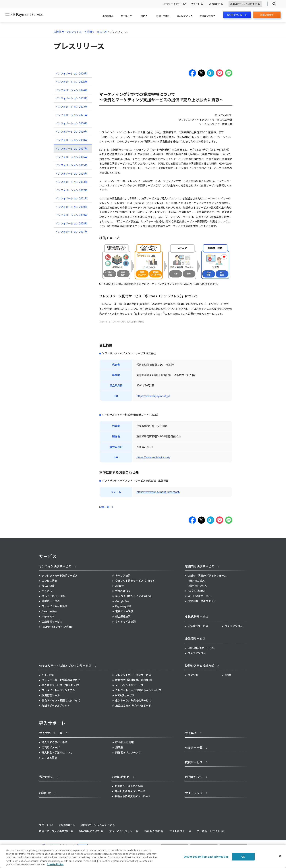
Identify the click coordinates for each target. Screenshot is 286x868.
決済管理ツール (51, 695)
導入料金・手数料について (57, 752)
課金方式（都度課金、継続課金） (134, 680)
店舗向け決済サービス (200, 566)
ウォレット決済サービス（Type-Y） (136, 581)
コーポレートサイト (172, 4)
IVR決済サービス (125, 695)
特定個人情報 (152, 831)
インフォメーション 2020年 (71, 123)
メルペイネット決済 (53, 596)
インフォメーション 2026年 (71, 73)
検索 (272, 4)
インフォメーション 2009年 (71, 215)
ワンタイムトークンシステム (58, 690)
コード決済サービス (199, 596)
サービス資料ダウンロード (130, 791)
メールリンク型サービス (129, 685)
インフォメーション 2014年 (71, 173)
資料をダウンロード (237, 15)
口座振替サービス (52, 621)
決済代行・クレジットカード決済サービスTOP (81, 32)
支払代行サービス (198, 626)
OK (243, 857)
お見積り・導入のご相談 (129, 786)
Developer (214, 4)
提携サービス (194, 762)
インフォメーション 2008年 (71, 223)
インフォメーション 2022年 (71, 107)
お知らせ (45, 793)
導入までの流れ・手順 (55, 742)
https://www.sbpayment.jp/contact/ (158, 492)
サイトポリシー (178, 831)
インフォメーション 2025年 (71, 82)
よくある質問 (49, 758)
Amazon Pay (49, 611)
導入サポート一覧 (51, 733)
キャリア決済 (123, 575)
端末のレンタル (198, 585)
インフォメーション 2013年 (71, 182)
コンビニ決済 (49, 581)
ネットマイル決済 (125, 621)
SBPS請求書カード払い (201, 648)
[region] (143, 856)
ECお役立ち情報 (124, 742)
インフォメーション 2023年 (71, 98)
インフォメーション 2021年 (71, 115)
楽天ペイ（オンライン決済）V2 (133, 596)
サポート (196, 4)
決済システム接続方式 (200, 665)
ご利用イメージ (51, 747)
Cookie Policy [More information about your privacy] (55, 864)
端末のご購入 (197, 581)
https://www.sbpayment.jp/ (153, 396)
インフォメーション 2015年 (71, 165)
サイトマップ (194, 793)
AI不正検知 (48, 675)
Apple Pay (48, 616)
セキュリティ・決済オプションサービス (65, 665)
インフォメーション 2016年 (71, 157)
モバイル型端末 (197, 591)
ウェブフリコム (234, 626)
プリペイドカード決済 (55, 606)
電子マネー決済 (124, 611)
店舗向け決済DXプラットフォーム (207, 575)
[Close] (280, 856)
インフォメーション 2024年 (71, 90)
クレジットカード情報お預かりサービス (138, 690)
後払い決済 (48, 586)
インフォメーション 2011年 (71, 198)
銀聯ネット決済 (51, 601)
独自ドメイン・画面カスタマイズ (61, 700)
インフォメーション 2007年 (71, 232)
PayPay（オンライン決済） (58, 627)
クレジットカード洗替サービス (133, 675)
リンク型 (193, 675)
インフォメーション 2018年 (71, 140)
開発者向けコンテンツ (128, 752)
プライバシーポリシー (122, 831)
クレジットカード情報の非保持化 (61, 680)
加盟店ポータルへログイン (244, 4)
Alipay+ (120, 586)
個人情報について (89, 831)
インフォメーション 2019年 (71, 131)
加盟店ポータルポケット (56, 705)
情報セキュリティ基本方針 (54, 831)
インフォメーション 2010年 (71, 207)
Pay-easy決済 (123, 606)
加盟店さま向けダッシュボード (133, 705)
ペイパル (47, 591)
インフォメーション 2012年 (71, 190)
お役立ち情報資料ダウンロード (133, 796)
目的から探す (194, 777)
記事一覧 (104, 507)
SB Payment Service (24, 15)
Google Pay (122, 601)
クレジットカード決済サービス (60, 575)
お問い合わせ (267, 16)
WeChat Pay (123, 591)
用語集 (119, 747)
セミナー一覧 (194, 747)
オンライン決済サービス (55, 566)
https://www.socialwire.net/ (153, 457)
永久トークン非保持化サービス (133, 700)
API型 (228, 675)
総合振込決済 (123, 616)
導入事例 (191, 733)
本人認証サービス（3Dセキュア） (61, 685)
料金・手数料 (163, 16)
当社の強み (108, 16)
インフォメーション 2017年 (71, 148)
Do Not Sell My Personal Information (206, 857)
